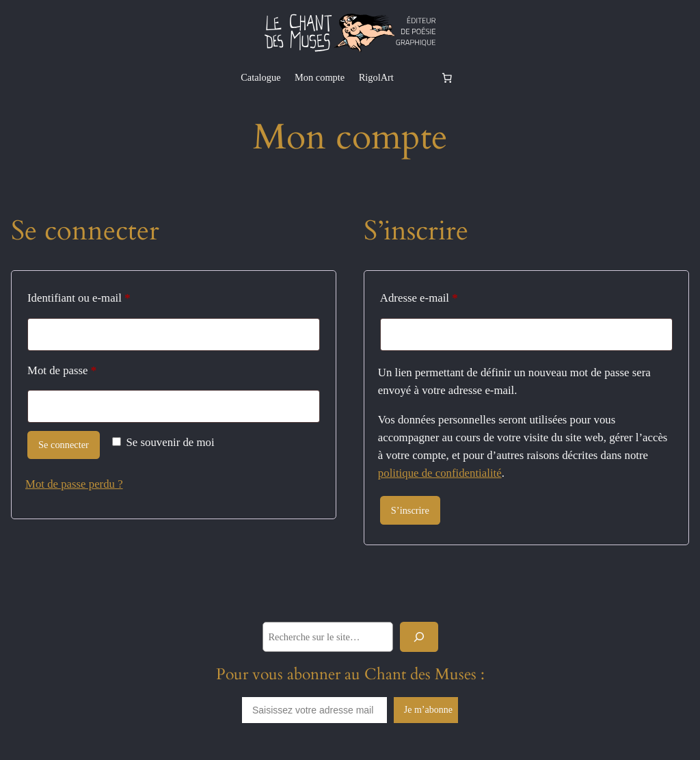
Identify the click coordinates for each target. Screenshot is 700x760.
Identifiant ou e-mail (105, 296)
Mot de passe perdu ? (74, 484)
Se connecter (64, 445)
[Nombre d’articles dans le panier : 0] (447, 77)
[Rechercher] (419, 637)
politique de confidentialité (440, 473)
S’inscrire (410, 510)
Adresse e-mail (445, 296)
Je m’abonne (428, 710)
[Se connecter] (416, 77)
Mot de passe (88, 368)
